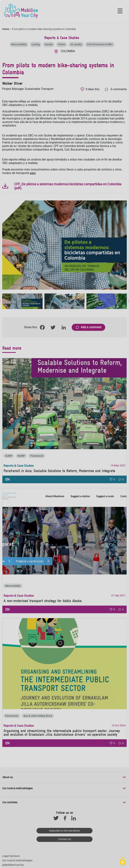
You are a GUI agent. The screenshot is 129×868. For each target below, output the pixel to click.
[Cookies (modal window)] (123, 862)
